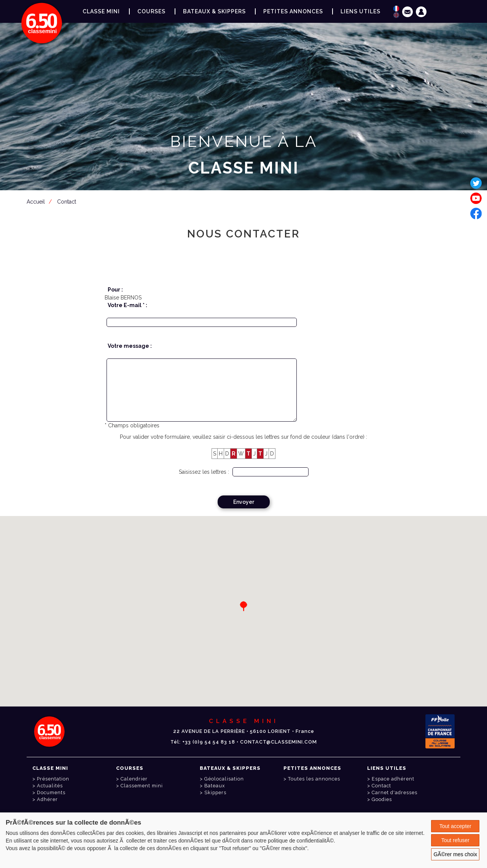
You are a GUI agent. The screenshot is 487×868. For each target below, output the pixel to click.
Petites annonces (293, 11)
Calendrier (134, 779)
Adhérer (47, 799)
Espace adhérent (245, 205)
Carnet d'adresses (395, 792)
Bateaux (215, 786)
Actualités (50, 786)
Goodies (382, 799)
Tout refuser (455, 840)
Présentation (53, 779)
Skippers (215, 792)
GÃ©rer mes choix (455, 854)
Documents (51, 792)
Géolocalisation (224, 779)
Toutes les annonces (314, 779)
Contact (381, 786)
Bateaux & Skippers (214, 11)
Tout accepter (455, 826)
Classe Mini (101, 11)
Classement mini (142, 786)
